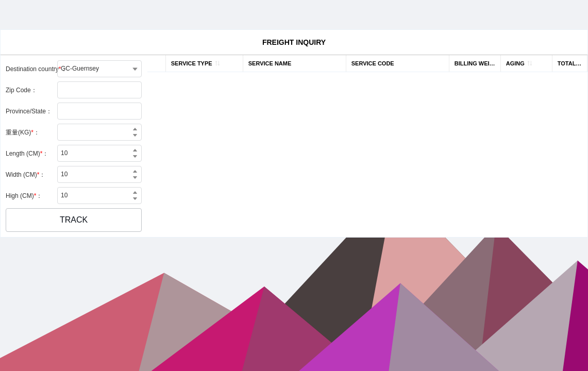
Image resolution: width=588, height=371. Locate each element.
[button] (74, 220)
